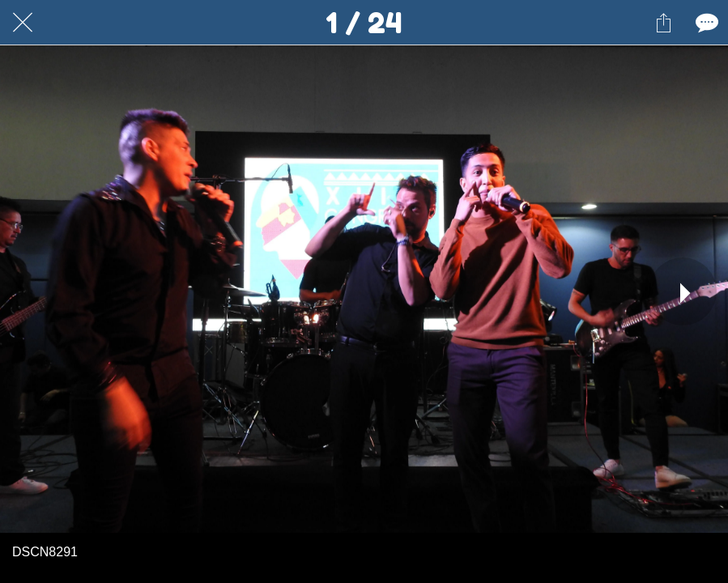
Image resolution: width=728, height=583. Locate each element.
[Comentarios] (705, 23)
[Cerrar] (23, 23)
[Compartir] (663, 23)
